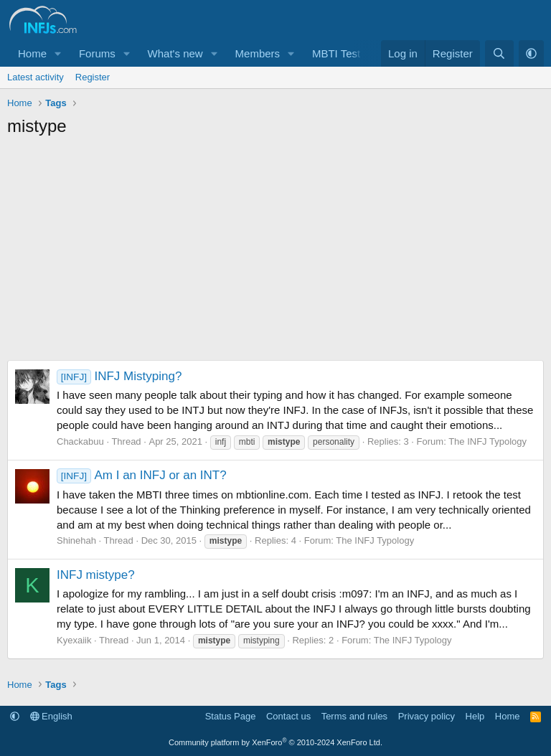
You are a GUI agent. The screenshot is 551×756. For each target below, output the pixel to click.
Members (258, 53)
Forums (97, 53)
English (51, 716)
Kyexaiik (74, 640)
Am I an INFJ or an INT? (142, 475)
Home (32, 53)
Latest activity (36, 77)
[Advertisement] (275, 252)
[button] (58, 53)
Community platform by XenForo (275, 742)
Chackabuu (80, 441)
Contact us (288, 716)
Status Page (231, 716)
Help (475, 716)
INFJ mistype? (96, 575)
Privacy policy (427, 716)
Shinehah (76, 540)
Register (93, 77)
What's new (175, 53)
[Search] (499, 53)
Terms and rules (354, 716)
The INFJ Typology (488, 441)
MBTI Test (336, 53)
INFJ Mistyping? (119, 376)
